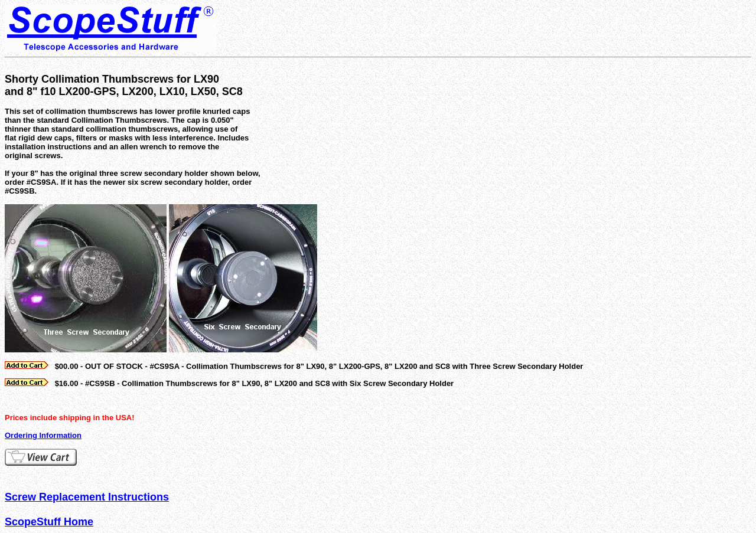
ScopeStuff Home (49, 522)
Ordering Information (43, 435)
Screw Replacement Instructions (87, 497)
